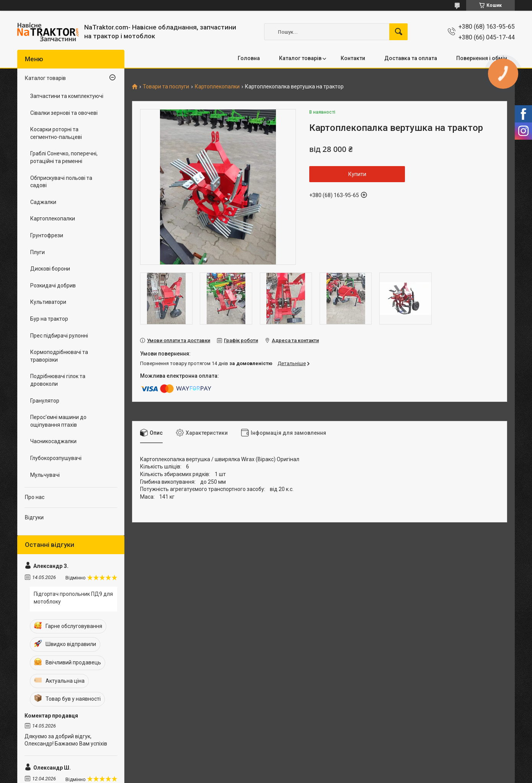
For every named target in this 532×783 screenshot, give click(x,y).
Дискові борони (50, 269)
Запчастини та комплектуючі (67, 96)
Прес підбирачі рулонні (59, 336)
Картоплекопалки (217, 87)
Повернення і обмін (482, 58)
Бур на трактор (49, 319)
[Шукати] (398, 32)
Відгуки (34, 517)
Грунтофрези (47, 235)
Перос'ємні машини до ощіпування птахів (58, 421)
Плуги (38, 252)
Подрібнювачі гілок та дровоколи (58, 380)
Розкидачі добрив (53, 285)
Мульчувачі (45, 475)
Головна (249, 58)
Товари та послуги (166, 87)
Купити (357, 174)
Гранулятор (45, 401)
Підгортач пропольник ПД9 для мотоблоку (73, 598)
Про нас (35, 497)
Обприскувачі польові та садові (61, 182)
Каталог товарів (300, 58)
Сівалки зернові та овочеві (64, 113)
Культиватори (48, 302)
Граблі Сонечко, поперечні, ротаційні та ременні (64, 157)
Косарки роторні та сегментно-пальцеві (56, 133)
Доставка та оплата (411, 58)
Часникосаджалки (53, 441)
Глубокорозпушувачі (56, 458)
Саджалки (43, 202)
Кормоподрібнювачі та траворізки (59, 356)
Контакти (353, 58)
